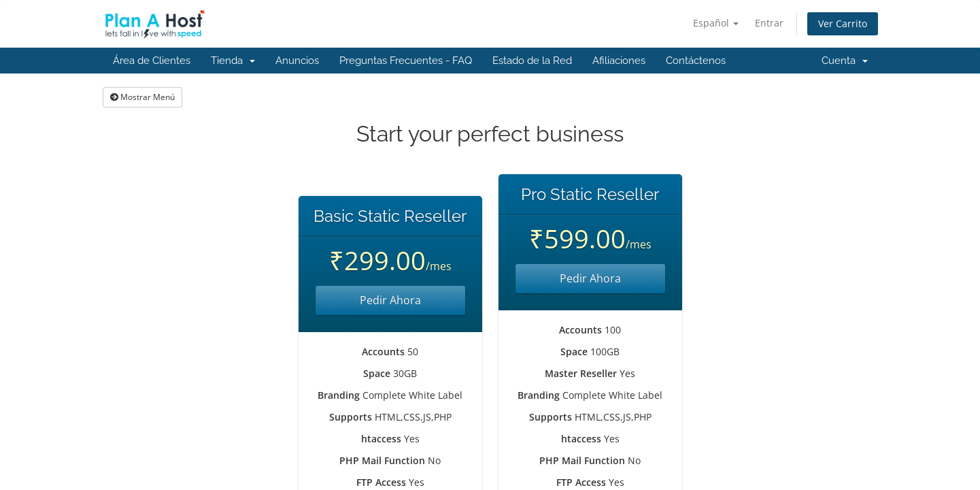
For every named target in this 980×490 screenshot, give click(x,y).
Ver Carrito (843, 23)
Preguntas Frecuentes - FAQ (406, 61)
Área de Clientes (152, 61)
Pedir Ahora (390, 300)
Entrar (769, 23)
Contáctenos (696, 61)
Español (716, 23)
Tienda (233, 61)
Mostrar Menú (142, 97)
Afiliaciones (619, 61)
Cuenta (845, 61)
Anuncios (297, 61)
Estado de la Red (532, 61)
